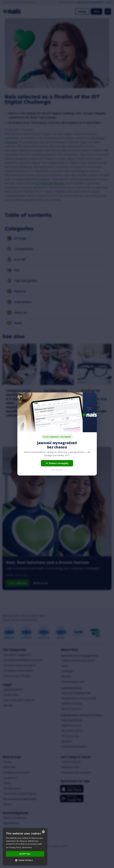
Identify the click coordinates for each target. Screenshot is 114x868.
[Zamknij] (21, 396)
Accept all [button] (25, 854)
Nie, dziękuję (57, 470)
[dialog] (25, 847)
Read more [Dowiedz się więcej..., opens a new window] (27, 847)
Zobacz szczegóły (57, 463)
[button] (25, 860)
